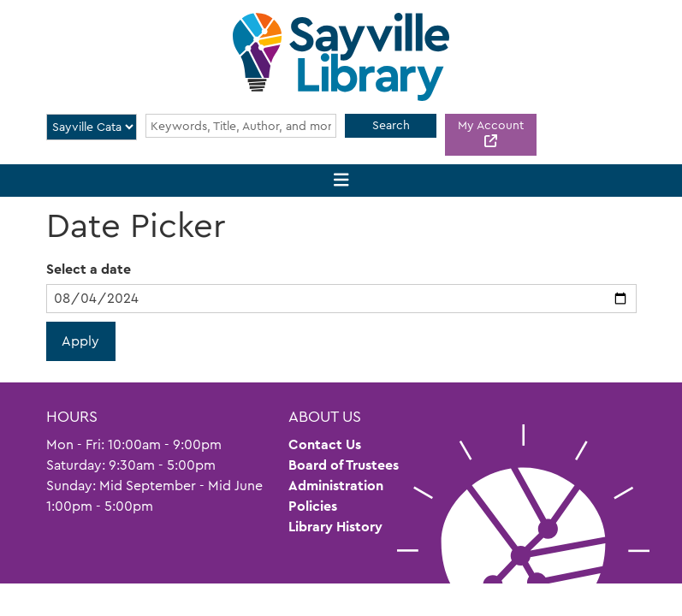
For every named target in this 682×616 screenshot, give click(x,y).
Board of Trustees (344, 465)
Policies (313, 506)
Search (391, 125)
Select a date (89, 269)
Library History (335, 527)
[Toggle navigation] (341, 181)
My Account (491, 125)
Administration (336, 486)
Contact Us (325, 444)
